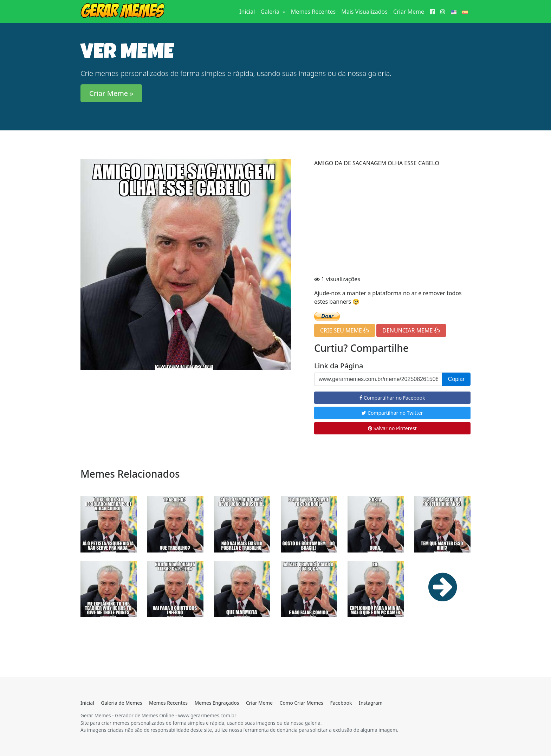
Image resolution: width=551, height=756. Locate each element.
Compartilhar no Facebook (392, 398)
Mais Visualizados (364, 12)
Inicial (248, 11)
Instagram (371, 703)
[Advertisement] (392, 222)
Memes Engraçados (217, 703)
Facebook (341, 703)
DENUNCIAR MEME (411, 330)
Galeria (271, 12)
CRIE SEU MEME (345, 330)
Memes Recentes (313, 12)
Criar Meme (409, 12)
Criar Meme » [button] (111, 93)
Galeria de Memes (121, 703)
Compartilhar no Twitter (392, 413)
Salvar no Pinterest (392, 428)
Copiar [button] (456, 379)
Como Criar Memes (302, 703)
